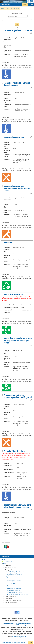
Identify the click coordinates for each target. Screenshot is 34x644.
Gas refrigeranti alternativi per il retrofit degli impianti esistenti (17, 506)
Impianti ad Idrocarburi (14, 294)
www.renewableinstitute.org (17, 625)
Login (25, 5)
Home (3, 559)
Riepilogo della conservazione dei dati (14, 642)
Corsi (5, 564)
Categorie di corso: (17, 13)
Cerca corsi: (6, 21)
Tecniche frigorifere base (14, 451)
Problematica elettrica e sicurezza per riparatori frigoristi (18, 396)
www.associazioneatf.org (24, 623)
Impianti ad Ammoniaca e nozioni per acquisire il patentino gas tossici (18, 341)
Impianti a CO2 (10, 243)
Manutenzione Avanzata (14, 137)
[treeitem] (17, 559)
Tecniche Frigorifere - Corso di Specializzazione (17, 84)
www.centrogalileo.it (8, 623)
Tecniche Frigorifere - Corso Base (18, 30)
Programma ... (6, 62)
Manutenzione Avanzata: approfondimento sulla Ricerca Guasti (17, 188)
